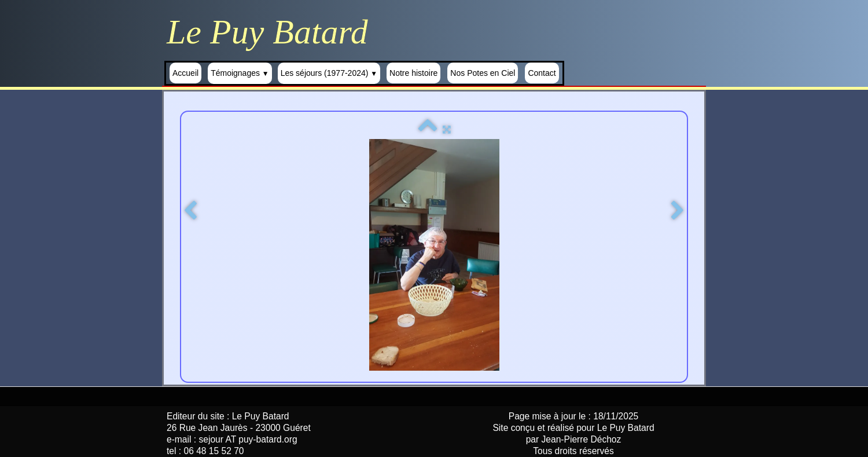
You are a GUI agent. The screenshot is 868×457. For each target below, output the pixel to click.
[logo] (272, 32)
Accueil (185, 73)
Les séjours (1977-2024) (329, 73)
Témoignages (240, 73)
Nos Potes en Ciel (483, 73)
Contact (542, 73)
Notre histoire (413, 73)
